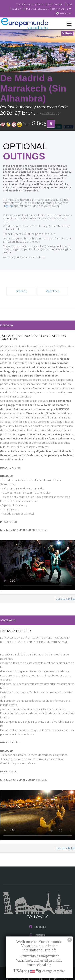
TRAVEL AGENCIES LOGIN (35, 9)
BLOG (69, 4)
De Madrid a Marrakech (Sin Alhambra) (33, 89)
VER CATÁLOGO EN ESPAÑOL (26, 4)
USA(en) (66, 13)
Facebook (37, 912)
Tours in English (62, 9)
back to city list (66, 592)
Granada (21, 288)
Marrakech (52, 288)
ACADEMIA (13, 9)
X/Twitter (37, 928)
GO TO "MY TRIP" (54, 4)
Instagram (38, 920)
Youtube (37, 936)
